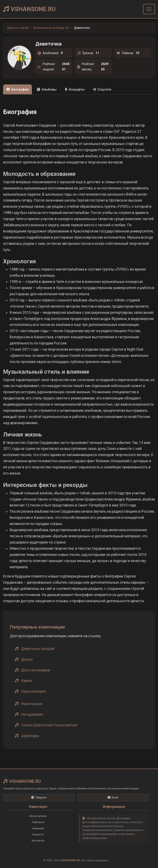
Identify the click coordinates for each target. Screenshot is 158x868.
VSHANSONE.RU (29, 9)
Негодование (32, 714)
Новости (38, 834)
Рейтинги (38, 822)
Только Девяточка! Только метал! (49, 725)
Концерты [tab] (75, 89)
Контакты (38, 840)
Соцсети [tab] (102, 89)
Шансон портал (18, 28)
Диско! (27, 659)
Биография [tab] (17, 89)
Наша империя (33, 691)
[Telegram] (39, 797)
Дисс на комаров (36, 670)
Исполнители (38, 816)
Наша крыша (32, 704)
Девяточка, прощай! (38, 649)
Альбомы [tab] (47, 89)
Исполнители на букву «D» (52, 28)
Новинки (38, 828)
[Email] (113, 797)
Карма (26, 681)
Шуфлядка (30, 736)
